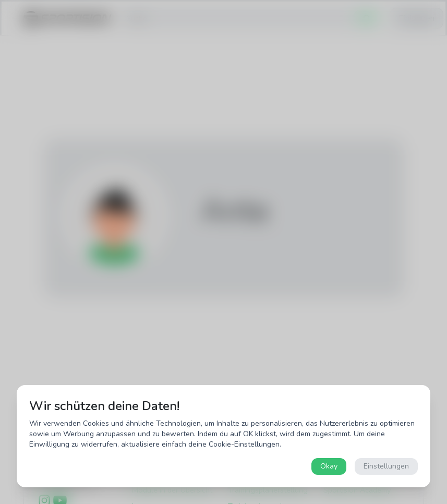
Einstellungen (386, 466)
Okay (329, 466)
